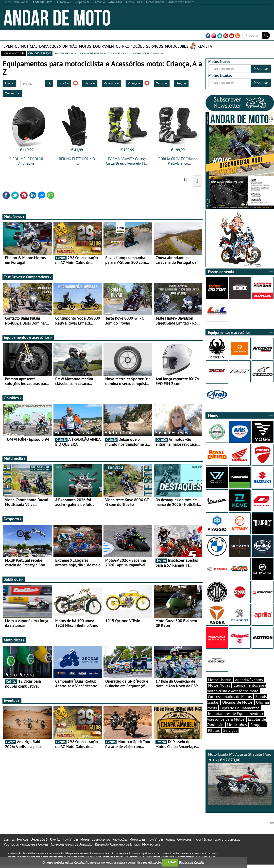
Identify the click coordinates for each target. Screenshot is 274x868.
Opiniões (13, 399)
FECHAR (170, 862)
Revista (205, 46)
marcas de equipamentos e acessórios (104, 53)
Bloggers (258, 733)
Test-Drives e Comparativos (28, 278)
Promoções (133, 46)
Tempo (162, 83)
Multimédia (15, 460)
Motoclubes (177, 46)
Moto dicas (14, 641)
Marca (90, 83)
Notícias (29, 46)
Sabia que (14, 581)
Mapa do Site (151, 853)
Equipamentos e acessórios (28, 339)
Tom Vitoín (70, 848)
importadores (140, 53)
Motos (85, 46)
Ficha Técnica (203, 848)
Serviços (155, 46)
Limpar (9, 83)
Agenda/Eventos (249, 688)
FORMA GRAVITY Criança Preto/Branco (178, 161)
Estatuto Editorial (227, 848)
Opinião (70, 46)
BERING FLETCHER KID (77, 159)
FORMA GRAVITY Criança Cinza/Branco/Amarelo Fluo (127, 161)
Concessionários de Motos (230, 705)
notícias (158, 53)
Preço (181, 83)
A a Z (64, 83)
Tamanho (12, 93)
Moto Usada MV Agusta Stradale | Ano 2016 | (240, 787)
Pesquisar (261, 69)
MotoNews (14, 218)
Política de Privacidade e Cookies (26, 853)
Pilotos (214, 739)
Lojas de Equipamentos (240, 716)
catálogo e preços (40, 53)
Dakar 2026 (50, 46)
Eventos (12, 46)
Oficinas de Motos (237, 711)
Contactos (184, 848)
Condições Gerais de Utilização (72, 853)
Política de (192, 862)
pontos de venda (66, 53)
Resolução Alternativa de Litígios (117, 853)
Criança (134, 83)
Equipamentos (107, 46)
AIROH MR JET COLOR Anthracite (26, 161)
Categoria (111, 83)
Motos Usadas (220, 688)
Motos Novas (219, 694)
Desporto (13, 520)
